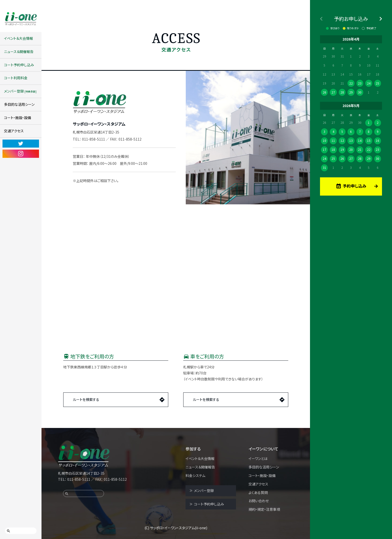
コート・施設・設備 (17, 118)
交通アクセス (14, 131)
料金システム (195, 475)
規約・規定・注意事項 (264, 509)
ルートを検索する (86, 399)
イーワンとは (258, 458)
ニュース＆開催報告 (19, 52)
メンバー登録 (20, 91)
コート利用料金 (16, 78)
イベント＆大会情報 (18, 38)
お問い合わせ (259, 501)
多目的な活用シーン (19, 104)
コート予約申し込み (19, 65)
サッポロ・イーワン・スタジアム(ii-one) (179, 528)
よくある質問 (258, 492)
